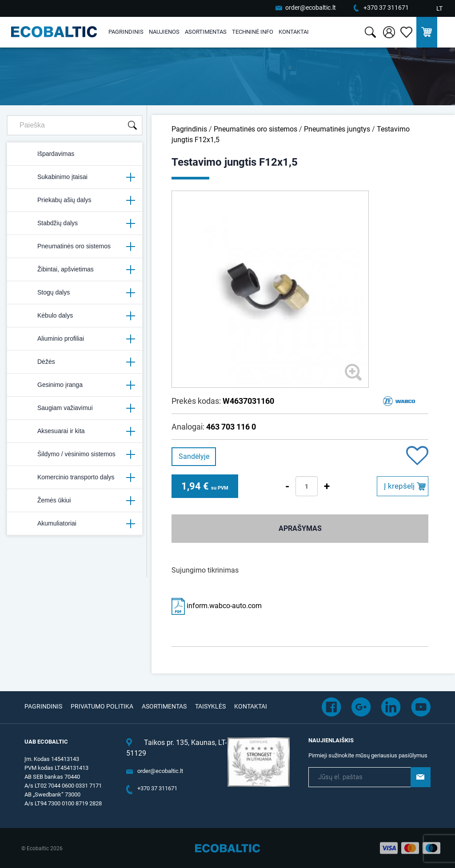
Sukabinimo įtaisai (75, 177)
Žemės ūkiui (75, 501)
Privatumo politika (102, 706)
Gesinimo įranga (75, 385)
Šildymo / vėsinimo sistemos (75, 454)
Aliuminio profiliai (75, 339)
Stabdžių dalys (75, 223)
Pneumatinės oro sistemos (75, 247)
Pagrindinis (126, 32)
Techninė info (253, 32)
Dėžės (75, 362)
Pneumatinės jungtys (337, 129)
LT (439, 8)
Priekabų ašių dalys (75, 200)
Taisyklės (210, 706)
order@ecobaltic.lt (311, 8)
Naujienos (164, 32)
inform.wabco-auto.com (217, 606)
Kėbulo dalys (75, 316)
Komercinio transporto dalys (75, 478)
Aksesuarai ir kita (75, 431)
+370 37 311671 (386, 8)
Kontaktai (294, 32)
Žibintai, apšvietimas (75, 270)
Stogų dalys (75, 293)
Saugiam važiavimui (75, 408)
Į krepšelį (399, 486)
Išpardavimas (44, 154)
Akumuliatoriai (75, 524)
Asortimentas (206, 32)
